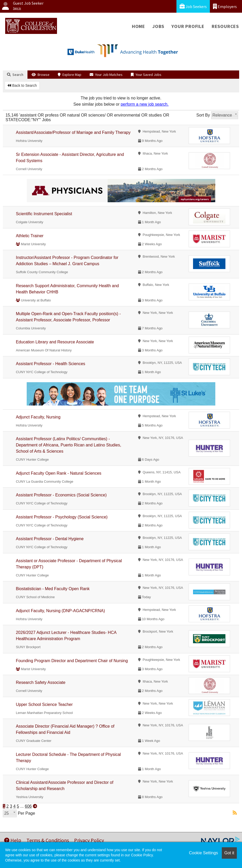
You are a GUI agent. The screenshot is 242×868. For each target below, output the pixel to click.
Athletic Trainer (30, 236)
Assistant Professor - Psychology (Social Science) (62, 517)
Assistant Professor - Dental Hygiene (50, 539)
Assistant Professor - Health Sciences (51, 364)
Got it (229, 853)
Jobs (158, 26)
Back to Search (22, 85)
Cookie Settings (203, 853)
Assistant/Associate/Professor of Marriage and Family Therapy (73, 132)
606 (28, 806)
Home (138, 26)
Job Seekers (193, 6)
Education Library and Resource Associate (55, 342)
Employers (225, 6)
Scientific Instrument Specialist (44, 214)
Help (13, 840)
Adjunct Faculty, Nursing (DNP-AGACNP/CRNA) (60, 611)
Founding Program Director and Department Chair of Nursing (72, 661)
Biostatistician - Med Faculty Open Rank (53, 589)
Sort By (203, 115)
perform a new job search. (145, 104)
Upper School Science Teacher (44, 704)
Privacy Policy (89, 840)
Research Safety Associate (41, 682)
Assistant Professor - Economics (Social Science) (61, 495)
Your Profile (188, 26)
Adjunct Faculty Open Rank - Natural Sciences (59, 473)
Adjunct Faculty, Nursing (38, 417)
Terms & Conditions (48, 840)
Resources (225, 26)
